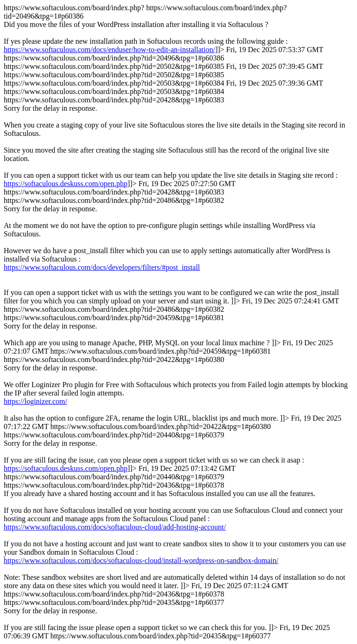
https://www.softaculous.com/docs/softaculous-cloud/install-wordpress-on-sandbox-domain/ (141, 560)
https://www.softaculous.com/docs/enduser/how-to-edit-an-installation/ (109, 50)
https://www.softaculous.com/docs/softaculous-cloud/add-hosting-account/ (115, 527)
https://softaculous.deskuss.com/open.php (66, 184)
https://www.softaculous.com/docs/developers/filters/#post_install (102, 267)
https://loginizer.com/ (35, 401)
